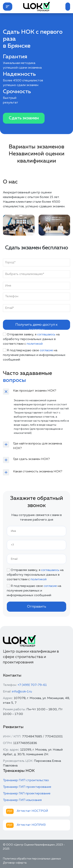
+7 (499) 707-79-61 (32, 685)
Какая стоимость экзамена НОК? (38, 472)
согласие (46, 350)
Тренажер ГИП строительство (26, 780)
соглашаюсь (46, 335)
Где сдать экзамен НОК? (31, 459)
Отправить (37, 607)
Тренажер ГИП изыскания (22, 800)
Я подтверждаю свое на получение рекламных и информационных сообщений (34, 355)
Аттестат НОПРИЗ (31, 825)
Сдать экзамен (24, 118)
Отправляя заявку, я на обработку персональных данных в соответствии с (31, 339)
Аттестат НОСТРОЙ (32, 811)
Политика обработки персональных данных (32, 859)
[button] (8, 7)
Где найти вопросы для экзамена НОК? (37, 446)
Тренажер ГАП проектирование (27, 794)
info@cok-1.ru (22, 692)
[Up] (5, 864)
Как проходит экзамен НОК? (35, 391)
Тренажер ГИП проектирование (27, 787)
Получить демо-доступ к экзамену (36, 326)
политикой (35, 344)
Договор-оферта (15, 863)
